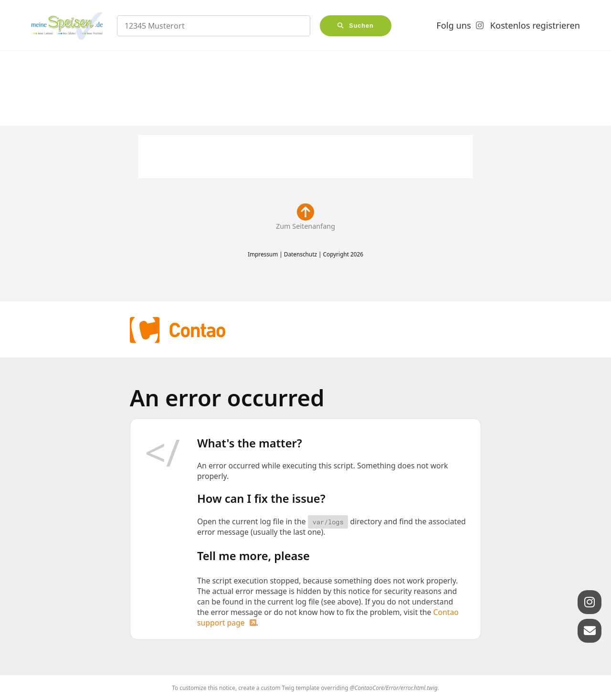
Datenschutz (300, 254)
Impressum (263, 254)
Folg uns (453, 25)
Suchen (361, 26)
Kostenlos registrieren (535, 25)
